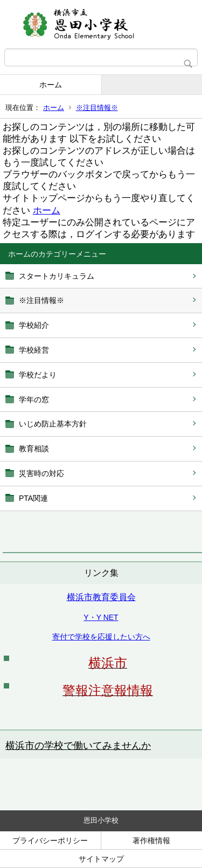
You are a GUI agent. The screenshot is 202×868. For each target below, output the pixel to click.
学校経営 (34, 350)
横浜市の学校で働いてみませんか (78, 746)
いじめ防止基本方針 (53, 424)
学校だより (38, 375)
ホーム (51, 85)
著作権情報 (151, 841)
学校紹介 (34, 325)
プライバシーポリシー (50, 841)
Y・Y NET (101, 617)
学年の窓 (34, 399)
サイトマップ (101, 859)
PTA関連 (33, 498)
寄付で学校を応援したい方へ (101, 637)
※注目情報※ (97, 108)
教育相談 (34, 449)
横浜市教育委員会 (101, 597)
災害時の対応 (41, 473)
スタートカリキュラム (57, 276)
